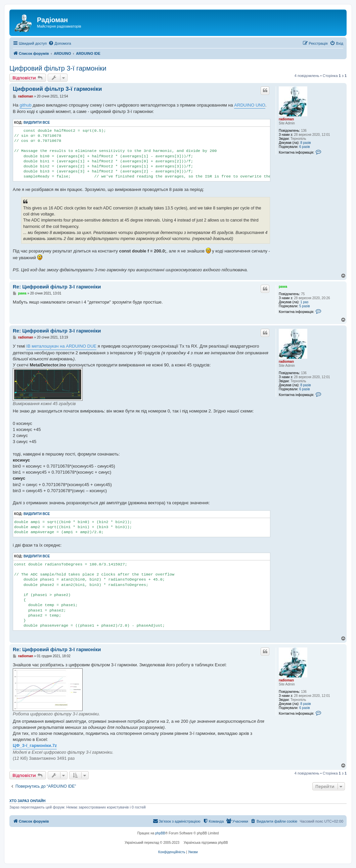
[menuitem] (60, 43)
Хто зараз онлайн (27, 801)
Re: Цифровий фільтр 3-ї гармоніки (57, 287)
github (25, 105)
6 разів (304, 147)
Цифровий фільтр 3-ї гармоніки (58, 68)
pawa (283, 287)
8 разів (305, 143)
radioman (286, 119)
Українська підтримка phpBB (206, 843)
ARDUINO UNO (250, 105)
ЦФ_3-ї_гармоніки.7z (35, 745)
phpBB (160, 833)
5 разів (304, 306)
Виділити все (37, 123)
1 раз (304, 302)
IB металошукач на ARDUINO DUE (61, 346)
